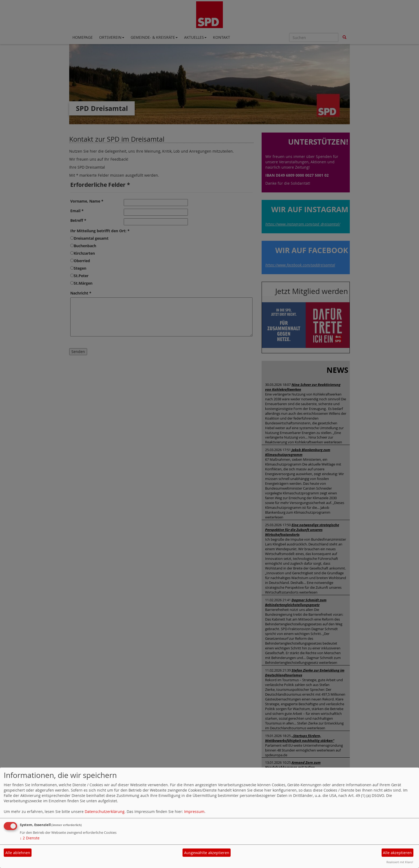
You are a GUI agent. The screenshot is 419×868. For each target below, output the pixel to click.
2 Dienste (30, 838)
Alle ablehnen (18, 853)
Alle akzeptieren (397, 853)
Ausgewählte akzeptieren (207, 853)
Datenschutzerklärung (105, 811)
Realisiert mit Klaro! (400, 862)
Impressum (194, 811)
